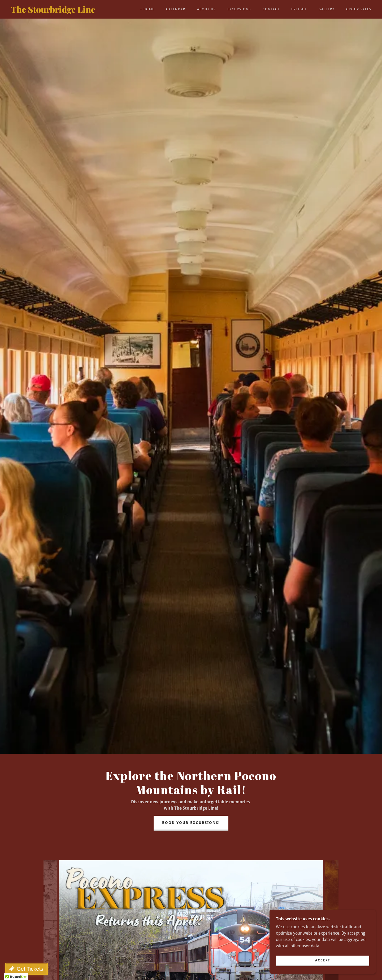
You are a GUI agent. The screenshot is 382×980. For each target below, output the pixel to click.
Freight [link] (299, 9)
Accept (323, 960)
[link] (60, 11)
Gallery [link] (327, 9)
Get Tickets (30, 969)
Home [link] (149, 9)
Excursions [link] (239, 9)
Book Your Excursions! (191, 823)
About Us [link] (206, 9)
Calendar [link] (176, 9)
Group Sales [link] (359, 9)
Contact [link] (271, 9)
